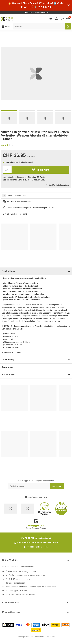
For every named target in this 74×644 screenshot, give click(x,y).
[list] (36, 74)
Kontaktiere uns (36, 613)
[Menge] (7, 170)
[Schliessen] (69, 5)
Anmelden (57, 486)
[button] (6, 27)
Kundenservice (36, 603)
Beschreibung (36, 271)
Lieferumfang (36, 360)
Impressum (39, 637)
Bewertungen (36, 367)
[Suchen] (68, 26)
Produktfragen (36, 375)
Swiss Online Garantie (16, 195)
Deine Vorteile (36, 560)
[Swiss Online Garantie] (11, 509)
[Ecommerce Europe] (28, 509)
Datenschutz (51, 637)
